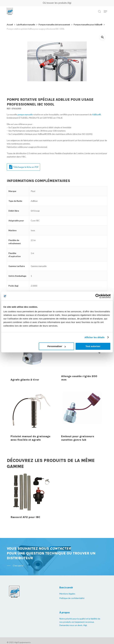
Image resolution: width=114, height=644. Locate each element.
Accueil (10, 25)
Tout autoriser (93, 346)
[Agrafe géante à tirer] (31, 353)
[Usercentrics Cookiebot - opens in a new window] (98, 296)
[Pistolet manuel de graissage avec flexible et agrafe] (31, 411)
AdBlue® (96, 114)
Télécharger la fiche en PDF (24, 167)
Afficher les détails (94, 337)
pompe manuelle (25, 114)
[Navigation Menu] (105, 11)
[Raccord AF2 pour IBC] (31, 492)
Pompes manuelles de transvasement (54, 25)
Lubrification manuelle (26, 25)
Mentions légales (67, 594)
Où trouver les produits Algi (57, 3)
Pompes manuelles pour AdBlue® (88, 25)
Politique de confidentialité (72, 598)
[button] (102, 37)
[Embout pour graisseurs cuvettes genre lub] (82, 411)
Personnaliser (56, 346)
